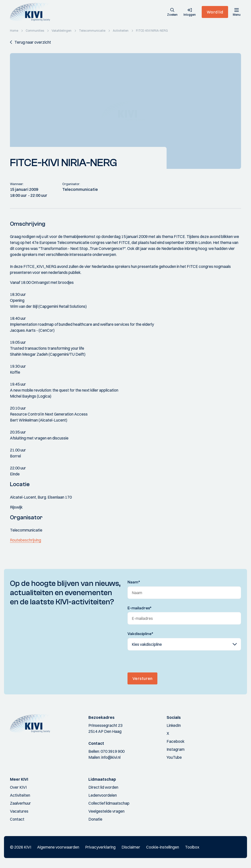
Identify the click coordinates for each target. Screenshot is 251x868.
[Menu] (237, 12)
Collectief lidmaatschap (109, 803)
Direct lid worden (103, 787)
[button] (172, 12)
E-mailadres (140, 608)
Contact (17, 819)
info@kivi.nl (111, 757)
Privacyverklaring (100, 847)
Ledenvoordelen (103, 795)
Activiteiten (20, 795)
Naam (134, 582)
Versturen (142, 678)
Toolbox (192, 847)
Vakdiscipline (140, 634)
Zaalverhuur (20, 803)
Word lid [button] (215, 12)
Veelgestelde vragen (106, 811)
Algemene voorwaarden (58, 847)
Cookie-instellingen (163, 847)
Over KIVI (18, 787)
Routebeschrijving (26, 540)
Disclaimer (131, 847)
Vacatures (19, 811)
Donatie (95, 819)
